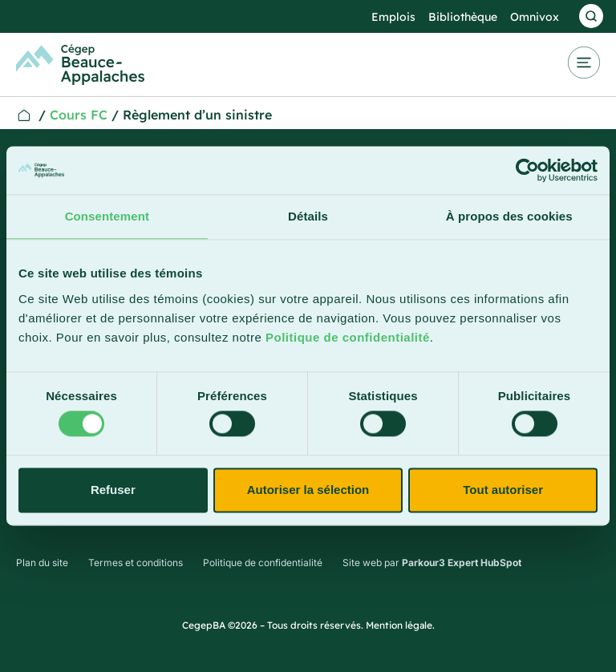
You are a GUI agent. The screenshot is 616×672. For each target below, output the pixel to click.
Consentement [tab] (107, 216)
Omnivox (535, 17)
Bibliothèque (463, 17)
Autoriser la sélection (308, 490)
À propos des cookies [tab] (509, 216)
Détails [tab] (308, 216)
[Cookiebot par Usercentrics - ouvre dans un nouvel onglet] (527, 170)
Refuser (113, 490)
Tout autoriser (503, 490)
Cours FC (79, 115)
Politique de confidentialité (348, 337)
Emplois (393, 17)
